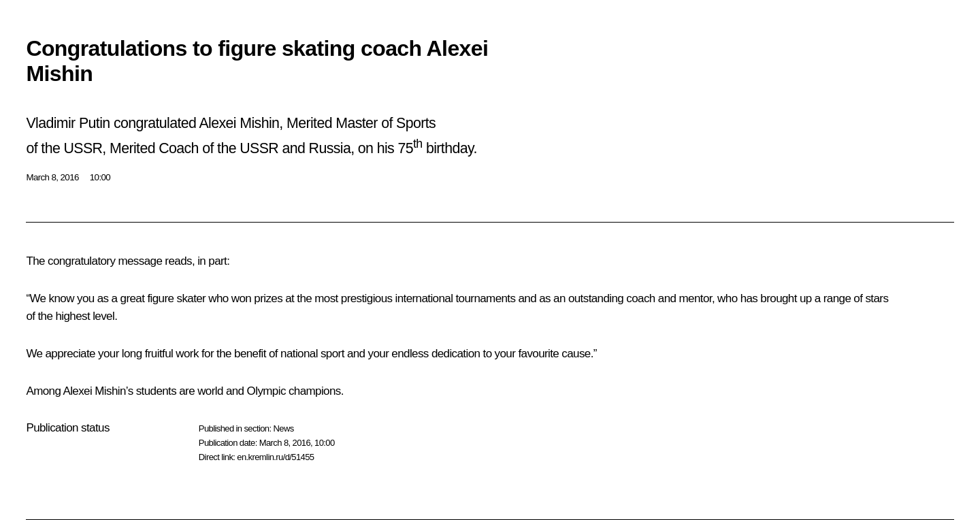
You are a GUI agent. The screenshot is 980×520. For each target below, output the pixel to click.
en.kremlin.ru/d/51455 (275, 457)
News (283, 428)
